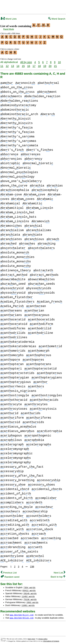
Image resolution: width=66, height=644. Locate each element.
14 (18, 65)
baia (37, 185)
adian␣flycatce (17, 296)
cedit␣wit (12, 528)
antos (36, 385)
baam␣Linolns (15, 220)
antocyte (11, 403)
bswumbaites (41, 278)
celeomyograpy (16, 461)
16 (29, 65)
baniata (10, 234)
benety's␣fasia (17, 127)
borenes (31, 153)
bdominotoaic (15, 109)
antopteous (49, 372)
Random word (10, 576)
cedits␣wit (44, 524)
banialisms (39, 229)
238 (32, 565)
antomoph (39, 350)
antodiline (41, 332)
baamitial (12, 207)
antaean (36, 305)
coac (39, 533)
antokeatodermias (18, 345)
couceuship (35, 510)
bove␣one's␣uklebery (21, 180)
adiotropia (49, 430)
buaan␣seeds (41, 283)
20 (50, 65)
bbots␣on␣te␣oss (17, 91)
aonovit (25, 82)
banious (34, 238)
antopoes (33, 359)
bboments (11, 95)
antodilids (13, 332)
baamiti (32, 202)
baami (45, 198)
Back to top (58, 576)
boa (53, 238)
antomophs (12, 354)
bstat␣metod (14, 274)
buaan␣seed (13, 283)
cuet (35, 546)
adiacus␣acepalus (18, 426)
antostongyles (47, 394)
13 (12, 65)
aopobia (34, 439)
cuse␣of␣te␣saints (19, 551)
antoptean (12, 363)
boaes (27, 243)
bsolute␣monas (16, 260)
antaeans (11, 310)
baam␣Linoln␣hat (17, 211)
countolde (12, 515)
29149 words (30, 592)
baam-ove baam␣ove (23, 193)
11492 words (28, 595)
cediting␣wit (15, 524)
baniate (32, 234)
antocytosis (43, 408)
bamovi (41, 220)
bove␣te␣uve (14, 185)
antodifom (41, 323)
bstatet (43, 269)
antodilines (14, 336)
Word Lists (9, 19)
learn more (31, 638)
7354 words (29, 586)
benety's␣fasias (17, 131)
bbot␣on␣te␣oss (17, 86)
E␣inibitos (39, 560)
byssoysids (39, 287)
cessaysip (12, 470)
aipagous (11, 435)
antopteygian (15, 376)
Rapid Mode (9, 29)
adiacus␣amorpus (17, 430)
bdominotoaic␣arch (19, 113)
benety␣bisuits (17, 122)
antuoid (10, 421)
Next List (59, 572)
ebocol (35, 555)
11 (2, 65)
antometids (13, 350)
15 (23, 65)
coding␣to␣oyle (17, 506)
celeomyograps (16, 457)
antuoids (33, 421)
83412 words (29, 589)
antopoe (10, 359)
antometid (50, 345)
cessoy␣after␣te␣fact (22, 475)
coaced (9, 537)
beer (48, 113)
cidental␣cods (47, 488)
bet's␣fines (40, 149)
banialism (12, 229)
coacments (36, 542)
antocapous (37, 314)
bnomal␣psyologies (19, 171)
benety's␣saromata (19, 144)
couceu (44, 506)
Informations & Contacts (51, 640)
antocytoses (14, 408)
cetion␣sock (40, 528)
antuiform (12, 417)
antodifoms (13, 327)
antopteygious (16, 381)
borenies (11, 158)
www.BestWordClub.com (22, 617)
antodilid (40, 327)
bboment (47, 91)
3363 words (32, 601)
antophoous (39, 354)
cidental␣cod (15, 488)
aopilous (11, 439)
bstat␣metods (44, 274)
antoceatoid (14, 323)
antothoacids (44, 399)
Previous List (9, 572)
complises (12, 501)
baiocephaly (45, 189)
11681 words (28, 604)
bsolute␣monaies (17, 256)
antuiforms (39, 417)
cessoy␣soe (13, 484)
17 (34, 65)
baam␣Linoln (40, 207)
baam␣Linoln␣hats (18, 216)
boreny (33, 158)
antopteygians (47, 376)
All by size (26, 61)
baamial (10, 202)
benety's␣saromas (18, 140)
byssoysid (12, 287)
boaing (46, 243)
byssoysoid (13, 292)
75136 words (30, 598)
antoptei (11, 368)
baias (55, 185)
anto (40, 381)
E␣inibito (12, 560)
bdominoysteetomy (18, 104)
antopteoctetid (40, 368)
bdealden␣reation (42, 95)
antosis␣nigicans (18, 390)
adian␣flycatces (17, 301)
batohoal (48, 82)
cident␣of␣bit (16, 493)
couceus (10, 510)
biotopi (10, 162)
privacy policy (43, 638)
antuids (31, 412)
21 (55, 65)
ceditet (40, 519)
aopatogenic (38, 435)
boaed (8, 243)
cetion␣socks (15, 533)
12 (7, 65)
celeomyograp (15, 448)
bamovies (11, 225)
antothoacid (14, 399)
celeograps (39, 443)
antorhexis (13, 385)
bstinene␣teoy (16, 269)
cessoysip (49, 479)
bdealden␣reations (19, 100)
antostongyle (15, 394)
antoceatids (41, 318)
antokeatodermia (17, 341)
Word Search (57, 19)
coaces (30, 537)
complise (46, 497)
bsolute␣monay (16, 265)
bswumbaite (13, 278)
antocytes (36, 403)
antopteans (39, 363)
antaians (11, 314)
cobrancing (13, 546)
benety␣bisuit (16, 118)
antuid (9, 412)
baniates (11, 238)
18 (39, 65)
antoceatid (13, 318)
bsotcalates (41, 247)
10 (59, 61)
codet (34, 501)
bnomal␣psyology (17, 176)
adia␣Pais (12, 305)
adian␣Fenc (49, 301)
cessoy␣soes (41, 484)
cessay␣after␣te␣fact (22, 466)
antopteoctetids (17, 372)
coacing (51, 537)
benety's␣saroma (17, 135)
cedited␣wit (14, 519)
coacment (11, 542)
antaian (34, 310)
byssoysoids (41, 292)
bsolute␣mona (15, 252)
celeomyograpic (16, 452)
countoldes (39, 515)
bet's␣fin (12, 149)
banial (33, 225)
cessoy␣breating (17, 479)
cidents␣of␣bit (17, 497)
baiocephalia (15, 189)
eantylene (12, 555)
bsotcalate (13, 247)
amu (7, 82)
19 (45, 65)
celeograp (12, 443)
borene (9, 153)
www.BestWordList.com (22, 614)
